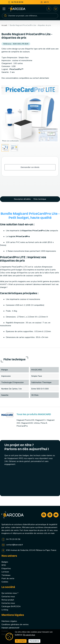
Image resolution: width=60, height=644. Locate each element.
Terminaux (6, 575)
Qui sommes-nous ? (10, 593)
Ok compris (21, 641)
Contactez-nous (8, 597)
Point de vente (8, 579)
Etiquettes (6, 569)
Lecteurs (5, 572)
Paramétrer (34, 641)
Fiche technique (40, 199)
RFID (4, 565)
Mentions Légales (9, 621)
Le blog (5, 610)
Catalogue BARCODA (11, 606)
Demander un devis (30, 167)
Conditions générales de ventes (15, 624)
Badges (5, 562)
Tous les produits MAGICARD (34, 414)
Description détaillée (22, 199)
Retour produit (8, 600)
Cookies (5, 582)
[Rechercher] (30, 16)
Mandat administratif (10, 628)
